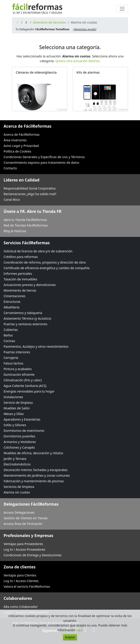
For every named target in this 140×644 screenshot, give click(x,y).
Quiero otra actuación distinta (77, 61)
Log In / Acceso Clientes (21, 581)
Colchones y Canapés (19, 447)
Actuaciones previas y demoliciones (30, 285)
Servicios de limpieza (19, 487)
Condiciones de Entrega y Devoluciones (33, 555)
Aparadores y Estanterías (22, 419)
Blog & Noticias (15, 231)
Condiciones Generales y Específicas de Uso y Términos (44, 157)
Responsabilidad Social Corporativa (30, 188)
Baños (8, 335)
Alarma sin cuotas (17, 492)
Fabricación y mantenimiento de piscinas (34, 481)
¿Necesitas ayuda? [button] (85, 29)
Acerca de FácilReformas (22, 134)
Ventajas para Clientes (20, 575)
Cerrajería (11, 358)
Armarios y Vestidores (20, 442)
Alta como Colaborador (21, 607)
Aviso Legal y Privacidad (21, 146)
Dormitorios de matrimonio (24, 431)
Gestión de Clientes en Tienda (26, 518)
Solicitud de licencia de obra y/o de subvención (38, 251)
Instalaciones (13, 397)
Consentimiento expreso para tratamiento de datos (41, 163)
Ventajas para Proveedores (23, 544)
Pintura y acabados (18, 369)
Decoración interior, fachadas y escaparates (36, 470)
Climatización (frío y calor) (23, 380)
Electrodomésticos (17, 464)
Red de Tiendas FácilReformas (26, 225)
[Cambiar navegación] (122, 9)
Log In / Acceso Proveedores (24, 549)
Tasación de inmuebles (20, 279)
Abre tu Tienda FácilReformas (25, 220)
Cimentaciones (15, 296)
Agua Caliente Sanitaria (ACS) (25, 386)
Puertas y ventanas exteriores (25, 324)
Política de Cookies (17, 151)
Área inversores (15, 140)
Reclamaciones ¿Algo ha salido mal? (30, 194)
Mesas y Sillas (14, 414)
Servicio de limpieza (18, 403)
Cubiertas (11, 330)
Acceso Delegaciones (19, 512)
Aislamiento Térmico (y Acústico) (27, 318)
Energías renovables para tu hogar (29, 391)
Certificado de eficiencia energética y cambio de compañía (46, 268)
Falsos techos (14, 363)
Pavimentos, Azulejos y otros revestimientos (36, 346)
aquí (79, 630)
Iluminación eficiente (19, 374)
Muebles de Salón (17, 408)
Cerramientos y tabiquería (23, 313)
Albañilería (11, 307)
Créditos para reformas (21, 257)
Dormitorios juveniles (19, 436)
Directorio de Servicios (49, 22)
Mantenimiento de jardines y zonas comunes (37, 475)
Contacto (10, 168)
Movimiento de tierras (20, 290)
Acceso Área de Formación (23, 524)
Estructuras (12, 302)
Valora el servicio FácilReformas (27, 586)
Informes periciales (18, 274)
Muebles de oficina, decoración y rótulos (33, 453)
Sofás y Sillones (15, 425)
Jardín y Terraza (15, 459)
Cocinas (9, 341)
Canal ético (12, 200)
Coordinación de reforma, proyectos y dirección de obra (45, 262)
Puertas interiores (17, 352)
